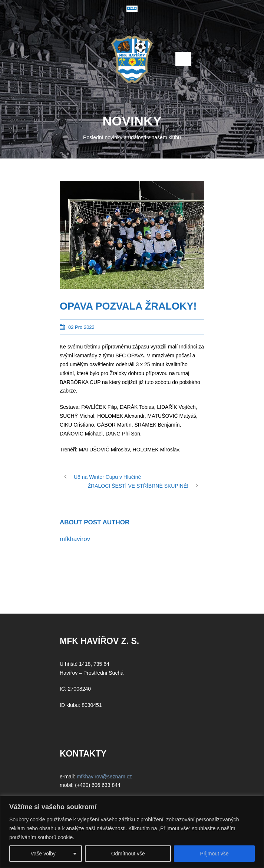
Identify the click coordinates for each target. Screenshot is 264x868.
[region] (132, 832)
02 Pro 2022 (81, 327)
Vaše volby (43, 854)
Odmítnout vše (128, 854)
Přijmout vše (214, 854)
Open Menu (183, 59)
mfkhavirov (75, 539)
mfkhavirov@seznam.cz (104, 777)
